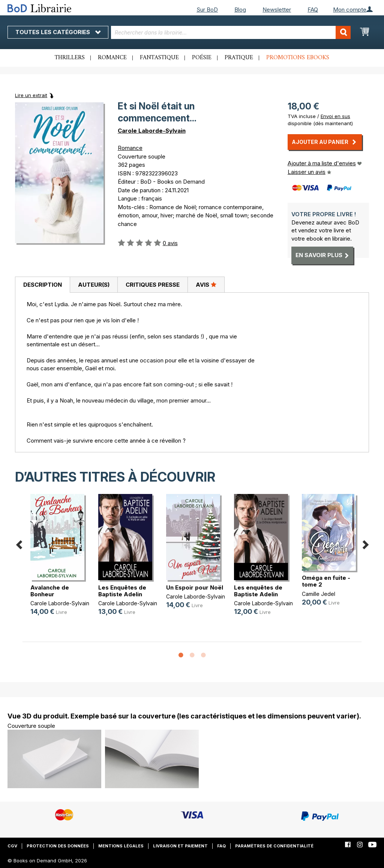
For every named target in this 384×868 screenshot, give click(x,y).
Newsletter (277, 10)
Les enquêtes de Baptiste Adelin (258, 591)
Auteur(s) (94, 285)
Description (43, 285)
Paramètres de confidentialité (274, 846)
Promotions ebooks (298, 58)
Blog (240, 10)
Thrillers (70, 58)
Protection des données (58, 846)
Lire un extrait (31, 95)
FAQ (313, 10)
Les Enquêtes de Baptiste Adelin (122, 591)
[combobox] (231, 32)
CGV (12, 846)
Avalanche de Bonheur (50, 591)
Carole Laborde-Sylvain (152, 131)
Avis (206, 284)
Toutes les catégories (58, 32)
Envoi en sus (335, 116)
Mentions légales (121, 846)
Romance (112, 58)
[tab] (42, 285)
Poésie (202, 58)
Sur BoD (207, 10)
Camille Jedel (319, 594)
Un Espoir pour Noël (195, 587)
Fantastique (159, 58)
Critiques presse (153, 285)
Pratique (239, 58)
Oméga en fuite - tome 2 (326, 581)
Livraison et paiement (180, 846)
